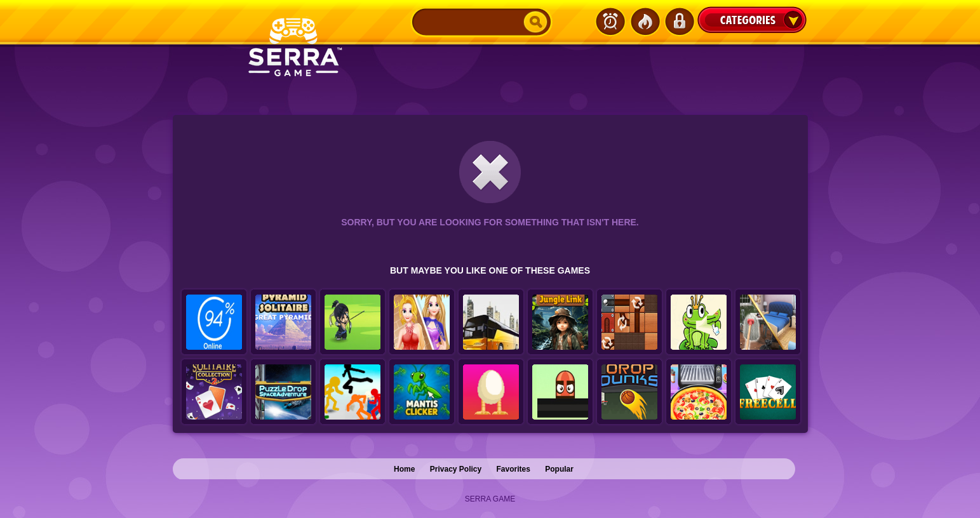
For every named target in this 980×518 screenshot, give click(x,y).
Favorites (513, 469)
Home (404, 469)
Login (679, 22)
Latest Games (610, 22)
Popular (559, 469)
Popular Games (645, 22)
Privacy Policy (456, 469)
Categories (752, 20)
